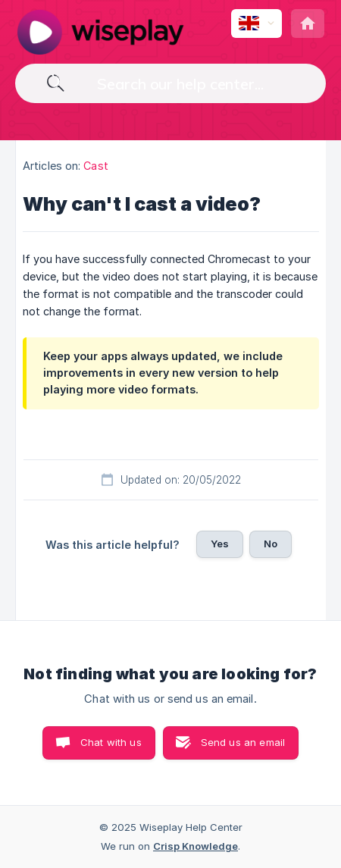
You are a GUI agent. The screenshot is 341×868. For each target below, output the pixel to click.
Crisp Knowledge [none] (196, 846)
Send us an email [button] (243, 742)
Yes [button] (220, 544)
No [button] (271, 544)
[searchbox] (170, 83)
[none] (100, 32)
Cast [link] (95, 166)
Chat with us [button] (111, 742)
